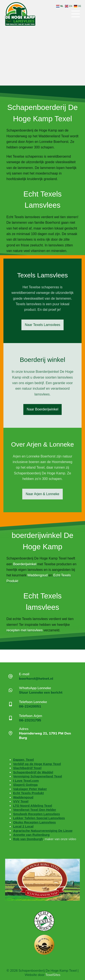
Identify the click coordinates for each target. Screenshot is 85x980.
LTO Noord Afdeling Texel (33, 806)
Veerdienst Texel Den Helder (35, 810)
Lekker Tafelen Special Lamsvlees (39, 818)
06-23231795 (30, 720)
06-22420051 (30, 706)
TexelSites (53, 975)
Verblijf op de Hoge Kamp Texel (37, 764)
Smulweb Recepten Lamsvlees (36, 814)
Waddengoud (23, 797)
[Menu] (76, 14)
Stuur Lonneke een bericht (41, 692)
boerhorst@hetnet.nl (36, 678)
